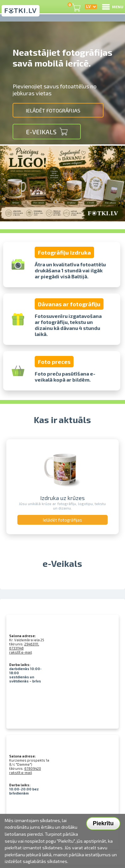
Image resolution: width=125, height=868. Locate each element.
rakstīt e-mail (21, 652)
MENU (112, 7)
